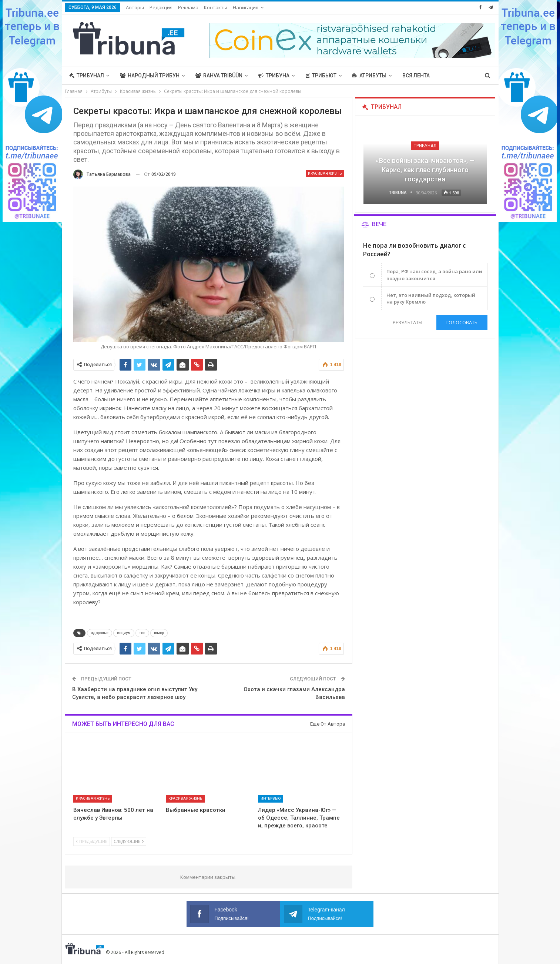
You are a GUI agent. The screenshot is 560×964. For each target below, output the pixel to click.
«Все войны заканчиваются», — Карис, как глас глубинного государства (425, 170)
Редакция (161, 7)
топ (142, 633)
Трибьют (321, 76)
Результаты (407, 322)
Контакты (216, 7)
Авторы (135, 7)
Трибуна (274, 76)
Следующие (129, 841)
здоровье (100, 633)
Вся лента (416, 76)
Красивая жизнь (325, 173)
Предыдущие (92, 841)
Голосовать (462, 322)
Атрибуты (369, 76)
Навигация (246, 7)
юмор (159, 633)
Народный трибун (150, 76)
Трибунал (87, 76)
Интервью (271, 798)
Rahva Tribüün (219, 76)
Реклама (188, 7)
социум (124, 633)
